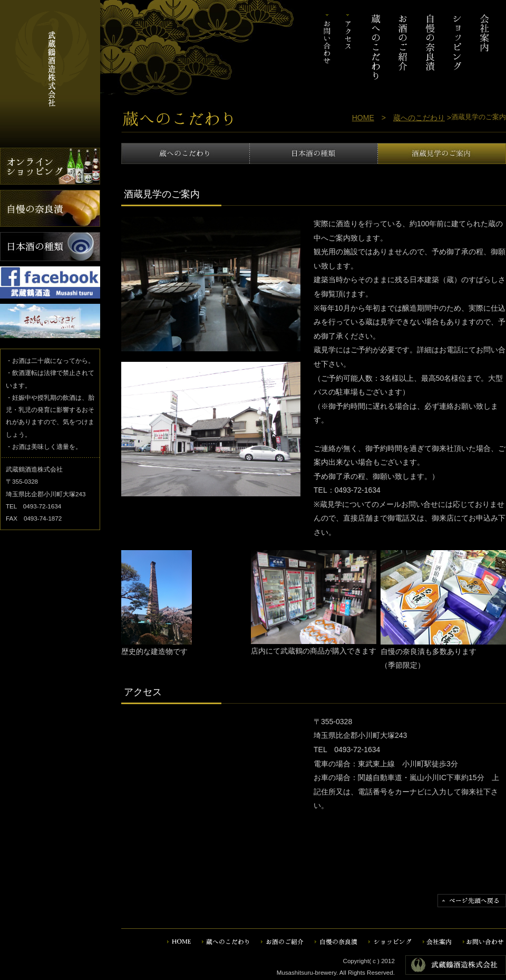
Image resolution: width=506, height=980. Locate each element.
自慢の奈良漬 (430, 47)
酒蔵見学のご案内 (442, 153)
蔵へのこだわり (377, 47)
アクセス (348, 47)
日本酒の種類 (314, 153)
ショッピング (457, 47)
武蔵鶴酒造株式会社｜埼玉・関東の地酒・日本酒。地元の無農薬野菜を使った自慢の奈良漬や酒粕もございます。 (50, 47)
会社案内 (483, 47)
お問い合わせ (328, 47)
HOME (363, 118)
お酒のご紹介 (403, 47)
